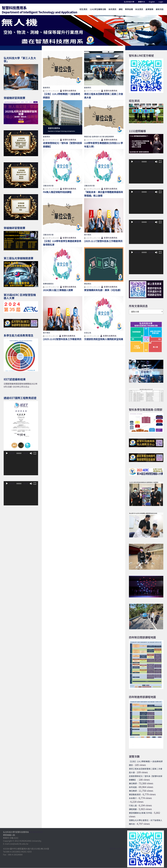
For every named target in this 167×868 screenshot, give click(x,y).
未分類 (102, 136)
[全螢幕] (35, 453)
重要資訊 (47, 87)
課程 (121, 9)
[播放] (7, 453)
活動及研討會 (48, 186)
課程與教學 (109, 136)
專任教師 (133, 791)
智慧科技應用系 (40, 9)
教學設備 (129, 9)
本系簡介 (133, 798)
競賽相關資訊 (48, 284)
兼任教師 (133, 784)
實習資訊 (88, 284)
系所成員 (133, 787)
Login (161, 2)
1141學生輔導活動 (98, 9)
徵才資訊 (88, 235)
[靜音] (31, 453)
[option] (83, 30)
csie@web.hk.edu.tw (19, 844)
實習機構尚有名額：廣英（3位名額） (103, 290)
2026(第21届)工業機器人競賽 (58, 290)
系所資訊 (112, 9)
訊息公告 (88, 333)
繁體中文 (143, 2)
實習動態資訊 (135, 795)
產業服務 (149, 9)
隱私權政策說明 (36, 832)
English (153, 2)
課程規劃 (133, 809)
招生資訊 (83, 9)
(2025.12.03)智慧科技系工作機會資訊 (63, 339)
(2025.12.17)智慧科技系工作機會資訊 (104, 241)
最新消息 (160, 9)
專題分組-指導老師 (91, 136)
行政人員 (133, 806)
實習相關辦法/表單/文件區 (140, 813)
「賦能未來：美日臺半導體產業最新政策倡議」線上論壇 (103, 194)
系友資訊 (139, 9)
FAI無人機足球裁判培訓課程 (57, 192)
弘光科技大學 (130, 2)
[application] (21, 466)
